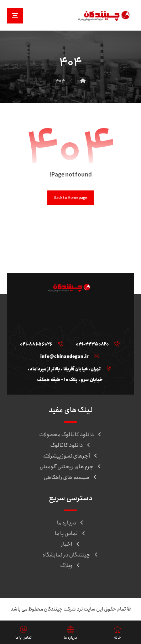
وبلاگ (70, 566)
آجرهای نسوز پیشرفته (71, 456)
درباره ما (71, 523)
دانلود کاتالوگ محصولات (71, 435)
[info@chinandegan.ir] (68, 356)
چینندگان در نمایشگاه (70, 555)
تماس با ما (70, 534)
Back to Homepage (70, 198)
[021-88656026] (40, 344)
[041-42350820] (96, 344)
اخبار (71, 544)
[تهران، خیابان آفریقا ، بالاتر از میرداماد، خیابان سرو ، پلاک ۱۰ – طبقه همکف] (68, 369)
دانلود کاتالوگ (71, 445)
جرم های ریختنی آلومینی (71, 467)
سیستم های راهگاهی (71, 477)
